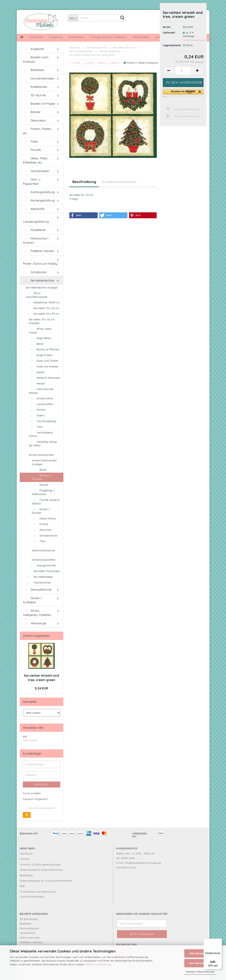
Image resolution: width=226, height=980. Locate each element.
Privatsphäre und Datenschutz (38, 898)
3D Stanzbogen (29, 925)
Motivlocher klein (30, 944)
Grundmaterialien (39, 84)
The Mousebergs (43, 427)
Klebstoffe (34, 215)
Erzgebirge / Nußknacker (43, 498)
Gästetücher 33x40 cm (43, 308)
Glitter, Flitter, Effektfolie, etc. (35, 166)
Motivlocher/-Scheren (36, 246)
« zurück (89, 69)
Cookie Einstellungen (32, 902)
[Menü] (220, 941)
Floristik (32, 156)
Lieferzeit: (169, 33)
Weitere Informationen (200, 972)
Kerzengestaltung (39, 206)
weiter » (102, 69)
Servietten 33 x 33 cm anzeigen (42, 327)
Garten (37, 378)
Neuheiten (36, 37)
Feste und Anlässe (43, 372)
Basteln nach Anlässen (36, 65)
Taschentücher (38, 588)
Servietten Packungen (43, 577)
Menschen (42, 536)
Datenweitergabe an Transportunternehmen (46, 887)
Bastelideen (76, 37)
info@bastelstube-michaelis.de (143, 869)
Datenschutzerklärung (98, 964)
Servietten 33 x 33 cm (43, 320)
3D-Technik (34, 101)
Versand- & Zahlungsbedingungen (40, 870)
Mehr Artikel (30, 746)
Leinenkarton (28, 939)
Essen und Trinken (44, 367)
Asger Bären (40, 344)
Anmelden (41, 790)
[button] (183, 93)
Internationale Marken (41, 397)
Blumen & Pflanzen (44, 355)
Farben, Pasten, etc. (37, 137)
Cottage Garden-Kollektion (108, 37)
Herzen (37, 389)
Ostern (37, 421)
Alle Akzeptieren (200, 953)
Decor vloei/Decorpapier (37, 301)
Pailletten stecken (39, 257)
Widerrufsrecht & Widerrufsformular (41, 876)
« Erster (76, 69)
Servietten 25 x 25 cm (43, 314)
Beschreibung (84, 188)
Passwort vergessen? (35, 805)
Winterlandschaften (44, 564)
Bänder (32, 118)
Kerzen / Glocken (41, 517)
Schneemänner (45, 541)
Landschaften (41, 410)
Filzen (31, 147)
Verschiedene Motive (41, 440)
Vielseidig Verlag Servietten (43, 450)
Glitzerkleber (141, 37)
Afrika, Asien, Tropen (40, 337)
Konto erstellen (32, 799)
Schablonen (35, 278)
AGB (22, 892)
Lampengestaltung (36, 226)
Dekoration (34, 126)
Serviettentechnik (39, 286)
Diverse (40, 491)
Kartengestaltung (39, 198)
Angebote (56, 37)
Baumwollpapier (29, 934)
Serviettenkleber (39, 583)
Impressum (26, 859)
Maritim (37, 416)
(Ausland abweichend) (194, 40)
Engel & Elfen (41, 361)
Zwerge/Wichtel (42, 571)
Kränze (40, 530)
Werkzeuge (34, 629)
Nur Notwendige (200, 963)
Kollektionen (35, 93)
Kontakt (24, 865)
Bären (36, 350)
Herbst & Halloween (45, 384)
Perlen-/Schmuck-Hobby (40, 268)
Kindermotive (41, 404)
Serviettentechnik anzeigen (42, 293)
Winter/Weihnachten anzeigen (44, 468)
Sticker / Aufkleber (32, 606)
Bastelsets (34, 76)
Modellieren (34, 236)
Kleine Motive (44, 524)
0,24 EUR (41, 694)
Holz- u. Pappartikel (32, 187)
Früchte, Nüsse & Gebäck (46, 508)
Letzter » (115, 69)
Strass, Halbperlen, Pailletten (37, 619)
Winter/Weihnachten (41, 459)
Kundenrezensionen (119, 188)
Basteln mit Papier (39, 110)
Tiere (36, 433)
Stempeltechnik (37, 595)
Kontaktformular (126, 873)
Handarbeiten (36, 177)
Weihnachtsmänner (44, 555)
